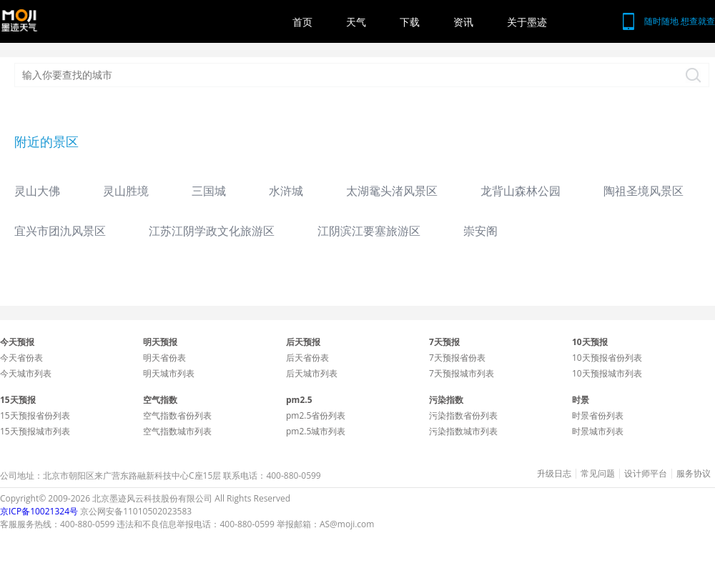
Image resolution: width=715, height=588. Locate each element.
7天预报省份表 (457, 358)
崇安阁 (480, 231)
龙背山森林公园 (521, 191)
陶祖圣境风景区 (643, 191)
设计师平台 (646, 474)
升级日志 (554, 474)
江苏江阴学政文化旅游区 (212, 231)
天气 (356, 22)
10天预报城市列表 (607, 373)
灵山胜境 (126, 191)
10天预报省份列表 (607, 358)
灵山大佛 (37, 191)
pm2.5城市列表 (316, 431)
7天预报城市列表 (462, 373)
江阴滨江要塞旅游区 (369, 231)
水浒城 (286, 191)
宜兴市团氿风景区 (60, 231)
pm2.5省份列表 (316, 415)
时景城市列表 (598, 431)
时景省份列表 (598, 415)
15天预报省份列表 (35, 415)
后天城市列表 (312, 373)
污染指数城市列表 (463, 431)
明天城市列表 (169, 373)
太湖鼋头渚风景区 (392, 191)
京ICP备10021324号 (39, 511)
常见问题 (598, 474)
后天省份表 (307, 358)
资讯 (463, 22)
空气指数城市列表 (177, 431)
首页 (302, 22)
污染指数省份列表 (463, 415)
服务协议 (694, 474)
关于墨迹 (527, 22)
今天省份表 (21, 358)
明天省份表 (164, 358)
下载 (410, 22)
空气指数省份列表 (177, 415)
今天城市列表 (26, 373)
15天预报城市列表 (35, 431)
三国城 (209, 191)
